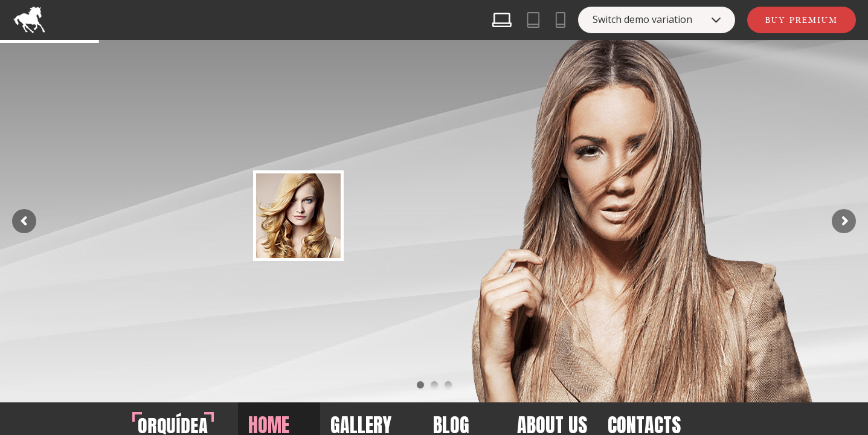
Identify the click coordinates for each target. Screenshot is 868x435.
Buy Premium (802, 20)
